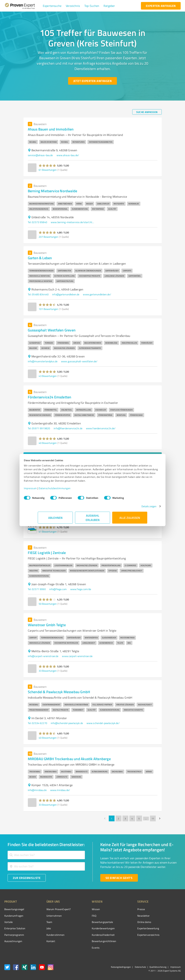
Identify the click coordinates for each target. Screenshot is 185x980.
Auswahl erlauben (93, 519)
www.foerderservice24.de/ (101, 428)
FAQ (80, 916)
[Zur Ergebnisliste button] (27, 878)
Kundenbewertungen (90, 928)
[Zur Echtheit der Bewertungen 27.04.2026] (167, 941)
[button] (52, 6)
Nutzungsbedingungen (121, 967)
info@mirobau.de (37, 790)
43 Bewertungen (48, 376)
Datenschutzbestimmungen (69, 490)
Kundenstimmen (49, 935)
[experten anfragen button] (161, 6)
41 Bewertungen (48, 532)
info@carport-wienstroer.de (43, 656)
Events (82, 948)
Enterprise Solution (15, 928)
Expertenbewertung (128, 928)
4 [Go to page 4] (132, 818)
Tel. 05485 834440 (38, 294)
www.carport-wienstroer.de (77, 656)
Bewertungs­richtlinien (90, 941)
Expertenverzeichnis (128, 935)
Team (43, 922)
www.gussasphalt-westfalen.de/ (79, 361)
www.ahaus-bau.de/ (68, 155)
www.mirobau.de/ (60, 790)
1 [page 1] (112, 818)
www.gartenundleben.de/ (97, 294)
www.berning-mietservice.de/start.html (72, 222)
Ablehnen (55, 519)
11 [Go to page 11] (153, 818)
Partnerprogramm (14, 935)
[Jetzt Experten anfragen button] (92, 81)
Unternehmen (47, 916)
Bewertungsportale (89, 922)
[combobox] (46, 855)
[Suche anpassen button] (147, 112)
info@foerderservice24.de (68, 428)
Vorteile (8, 922)
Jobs (42, 928)
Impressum (44, 490)
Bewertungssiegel (14, 909)
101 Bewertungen (48, 309)
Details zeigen (135, 508)
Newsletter (123, 916)
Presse (121, 909)
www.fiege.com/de (81, 589)
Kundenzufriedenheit (90, 935)
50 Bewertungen (48, 604)
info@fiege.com (58, 589)
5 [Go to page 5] (139, 818)
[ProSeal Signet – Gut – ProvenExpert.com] (167, 916)
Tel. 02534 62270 (37, 723)
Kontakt (44, 941)
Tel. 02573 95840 (37, 222)
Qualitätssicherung (158, 967)
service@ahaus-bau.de (40, 155)
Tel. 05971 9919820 (39, 428)
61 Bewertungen (48, 170)
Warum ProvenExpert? (52, 909)
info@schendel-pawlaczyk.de (67, 723)
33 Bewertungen (48, 671)
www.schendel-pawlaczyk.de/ (103, 723)
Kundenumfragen (14, 916)
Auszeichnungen (13, 941)
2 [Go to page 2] (119, 818)
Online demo (124, 922)
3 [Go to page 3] (125, 818)
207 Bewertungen (48, 237)
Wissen (82, 909)
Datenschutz (140, 967)
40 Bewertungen (48, 443)
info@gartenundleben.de (66, 294)
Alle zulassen (130, 519)
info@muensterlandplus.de (43, 361)
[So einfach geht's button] (119, 878)
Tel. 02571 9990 (37, 589)
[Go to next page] (160, 818)
